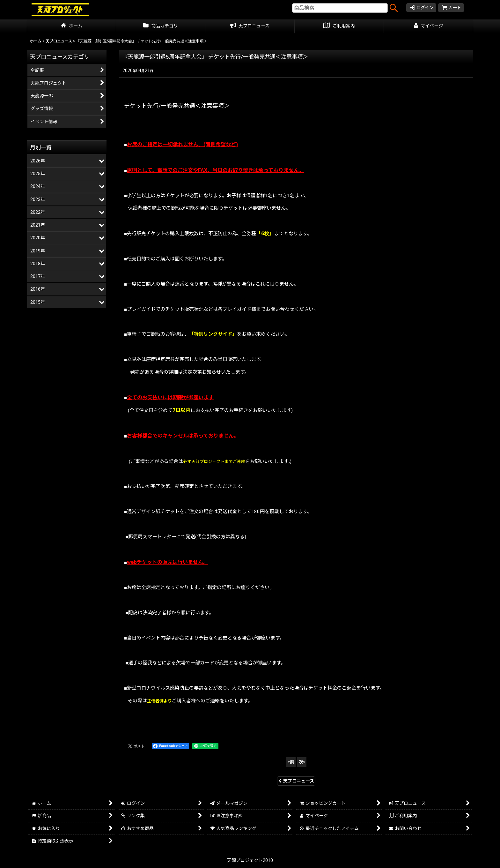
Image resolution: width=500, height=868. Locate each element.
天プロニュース (296, 781)
